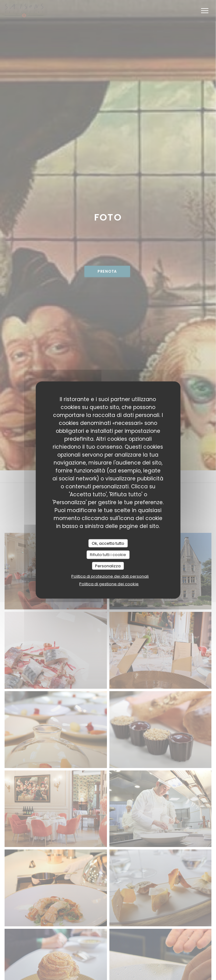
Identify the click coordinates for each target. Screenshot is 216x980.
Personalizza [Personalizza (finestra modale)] (108, 566)
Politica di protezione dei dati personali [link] (110, 576)
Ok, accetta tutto (108, 543)
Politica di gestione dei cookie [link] (109, 584)
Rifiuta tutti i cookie (108, 555)
